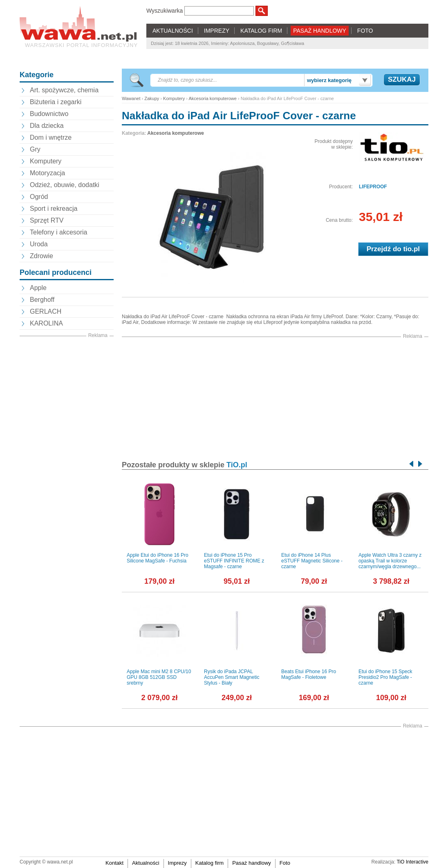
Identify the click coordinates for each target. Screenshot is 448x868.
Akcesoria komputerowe (212, 98)
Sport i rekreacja (54, 209)
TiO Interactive (412, 862)
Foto (285, 863)
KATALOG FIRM (261, 31)
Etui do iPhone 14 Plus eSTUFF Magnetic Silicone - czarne (312, 561)
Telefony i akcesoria (59, 232)
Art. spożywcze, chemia (64, 90)
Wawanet (131, 98)
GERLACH (46, 311)
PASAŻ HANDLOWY (320, 31)
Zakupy (152, 98)
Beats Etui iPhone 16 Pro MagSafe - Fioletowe (309, 674)
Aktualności (146, 863)
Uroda (39, 244)
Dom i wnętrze (51, 137)
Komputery (46, 161)
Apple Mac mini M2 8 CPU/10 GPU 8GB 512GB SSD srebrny (159, 677)
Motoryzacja (47, 173)
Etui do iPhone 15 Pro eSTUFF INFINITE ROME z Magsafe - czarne (234, 561)
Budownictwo (49, 114)
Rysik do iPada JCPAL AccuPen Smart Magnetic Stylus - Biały (232, 677)
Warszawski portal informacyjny (81, 45)
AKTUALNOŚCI (173, 31)
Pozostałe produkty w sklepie (185, 465)
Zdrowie (41, 256)
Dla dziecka (47, 126)
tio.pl (411, 249)
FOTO (365, 31)
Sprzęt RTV (47, 220)
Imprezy (177, 863)
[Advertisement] (67, 462)
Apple (38, 288)
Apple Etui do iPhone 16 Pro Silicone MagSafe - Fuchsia (158, 558)
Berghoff (42, 300)
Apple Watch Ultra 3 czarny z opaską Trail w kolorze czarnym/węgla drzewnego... (390, 561)
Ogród (39, 197)
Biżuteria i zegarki (56, 102)
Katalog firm (209, 863)
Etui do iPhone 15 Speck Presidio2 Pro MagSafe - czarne (385, 677)
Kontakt (114, 863)
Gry (35, 149)
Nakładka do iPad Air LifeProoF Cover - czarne (239, 116)
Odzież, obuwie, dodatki (65, 185)
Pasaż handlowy (252, 863)
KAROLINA (46, 323)
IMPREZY (217, 31)
